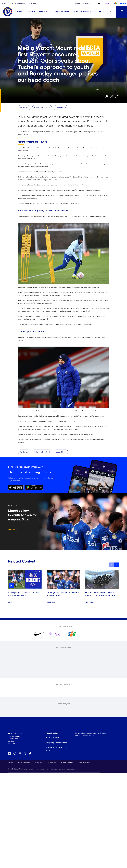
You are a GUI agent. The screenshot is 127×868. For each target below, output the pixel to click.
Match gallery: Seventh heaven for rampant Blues (63, 594)
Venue (4, 3)
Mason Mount (61, 108)
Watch (31, 12)
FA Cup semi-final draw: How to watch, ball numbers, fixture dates (101, 594)
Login (78, 3)
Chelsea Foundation (17, 3)
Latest (19, 12)
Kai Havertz (24, 108)
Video (10, 602)
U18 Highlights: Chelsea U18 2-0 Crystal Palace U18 (23, 594)
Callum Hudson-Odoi (42, 108)
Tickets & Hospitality (84, 12)
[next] (116, 565)
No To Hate (32, 3)
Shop (102, 12)
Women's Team (62, 12)
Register (86, 3)
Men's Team (45, 12)
